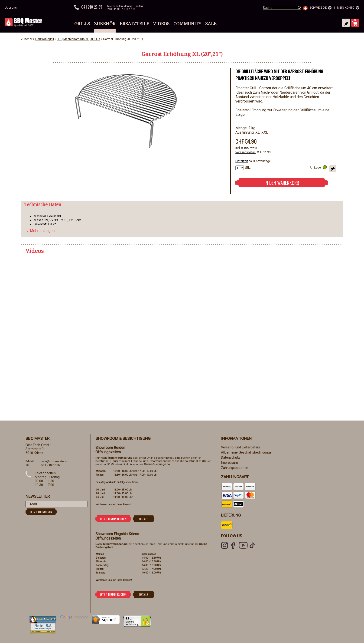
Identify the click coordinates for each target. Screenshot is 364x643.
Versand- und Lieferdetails (241, 447)
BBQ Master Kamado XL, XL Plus (78, 39)
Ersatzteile (134, 24)
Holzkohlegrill (45, 39)
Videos (161, 24)
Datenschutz (231, 458)
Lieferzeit (242, 161)
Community (187, 24)
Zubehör (105, 24)
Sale (211, 24)
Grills (82, 24)
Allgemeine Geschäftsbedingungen (247, 452)
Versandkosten (245, 152)
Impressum (229, 463)
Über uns (11, 8)
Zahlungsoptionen (235, 468)
